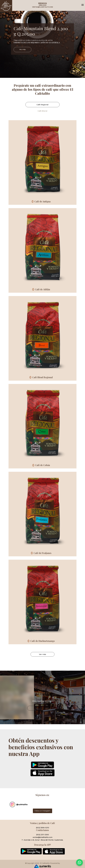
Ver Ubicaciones (43, 713)
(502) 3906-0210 (42, 828)
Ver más (22, 51)
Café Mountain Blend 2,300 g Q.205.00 (41, 32)
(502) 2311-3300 (42, 835)
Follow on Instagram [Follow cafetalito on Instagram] (42, 811)
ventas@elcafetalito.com (42, 837)
